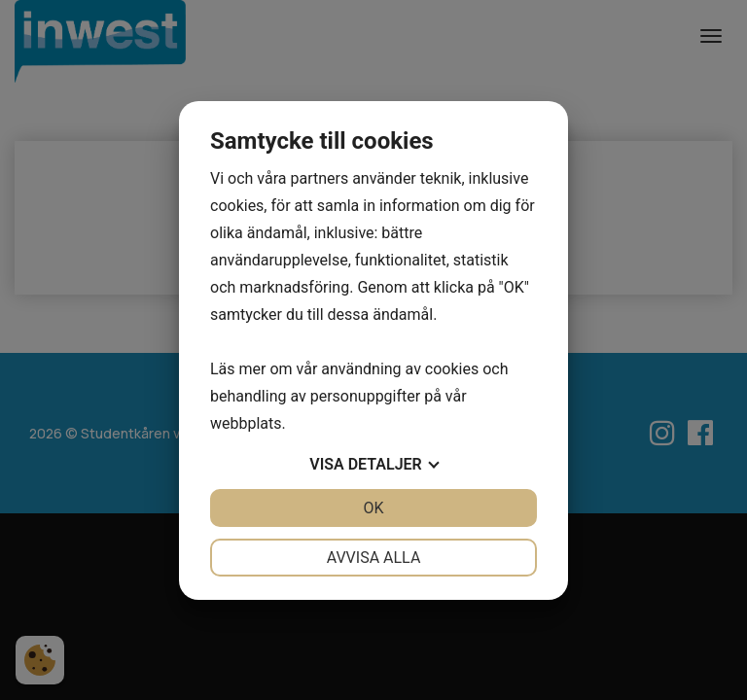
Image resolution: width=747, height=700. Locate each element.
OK (373, 508)
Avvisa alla (374, 558)
